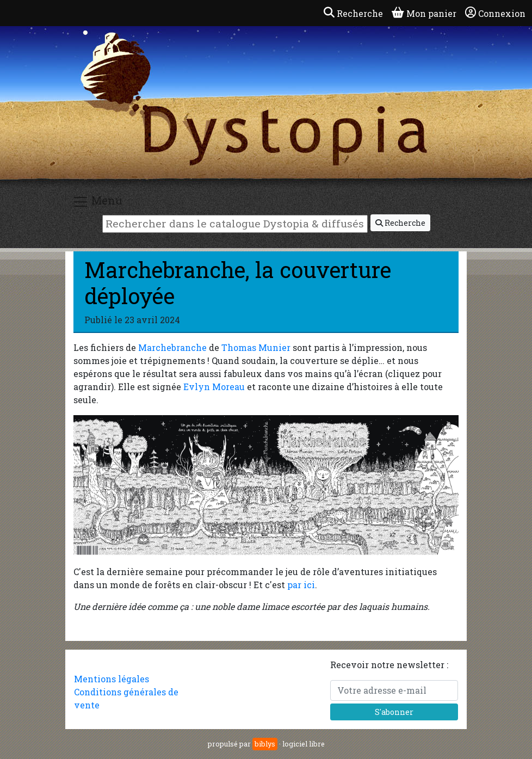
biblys (265, 744)
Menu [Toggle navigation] (97, 202)
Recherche (400, 223)
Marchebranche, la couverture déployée (238, 283)
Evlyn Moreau (214, 387)
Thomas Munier (256, 347)
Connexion (495, 13)
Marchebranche (172, 347)
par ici (301, 585)
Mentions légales (112, 679)
